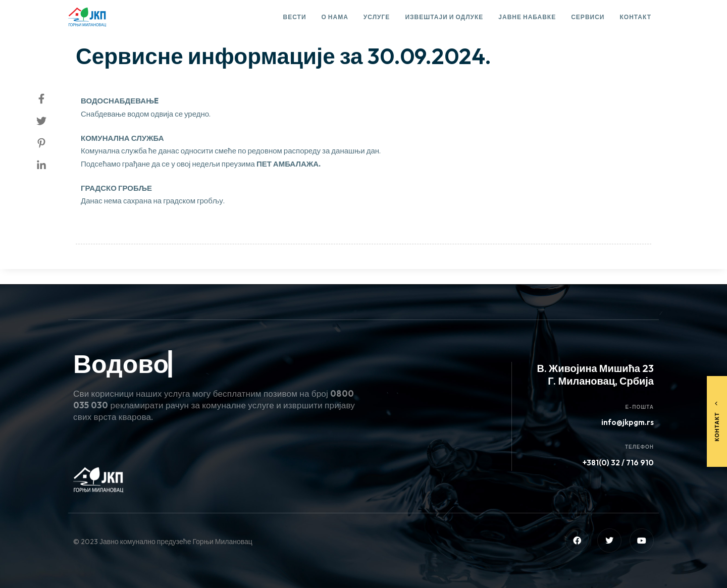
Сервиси (588, 17)
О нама (335, 17)
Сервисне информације (126, 28)
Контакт (635, 17)
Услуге (377, 17)
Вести (295, 17)
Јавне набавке (527, 17)
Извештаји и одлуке (444, 17)
